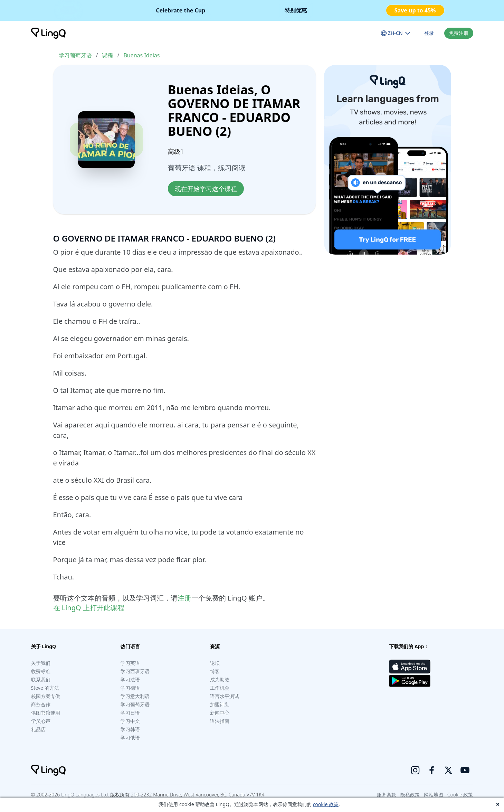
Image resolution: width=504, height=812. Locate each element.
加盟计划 (220, 704)
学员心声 (41, 721)
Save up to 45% (415, 10)
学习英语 (130, 663)
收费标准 (41, 671)
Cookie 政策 (460, 795)
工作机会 (220, 688)
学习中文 (130, 721)
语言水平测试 (225, 696)
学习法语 (130, 679)
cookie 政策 (326, 804)
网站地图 (434, 795)
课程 (107, 55)
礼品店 (38, 729)
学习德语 (130, 688)
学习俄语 (130, 738)
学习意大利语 (135, 696)
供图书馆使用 (46, 713)
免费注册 (459, 33)
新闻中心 (220, 713)
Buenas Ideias (141, 55)
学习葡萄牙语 (75, 55)
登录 (429, 33)
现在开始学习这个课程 (206, 189)
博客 (215, 671)
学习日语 (130, 713)
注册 (184, 598)
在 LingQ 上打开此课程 (89, 608)
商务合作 (41, 704)
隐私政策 (410, 795)
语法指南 (220, 721)
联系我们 (41, 679)
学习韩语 (130, 729)
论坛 (215, 663)
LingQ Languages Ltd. (85, 795)
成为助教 (220, 679)
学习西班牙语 (135, 671)
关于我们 (41, 663)
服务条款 (387, 795)
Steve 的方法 (45, 688)
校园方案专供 (46, 696)
